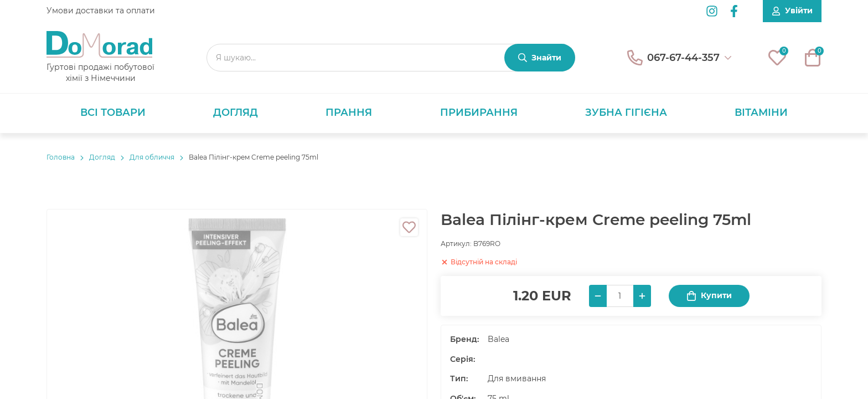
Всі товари (113, 112)
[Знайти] (540, 58)
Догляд (236, 112)
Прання (349, 112)
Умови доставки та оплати (101, 11)
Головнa (61, 157)
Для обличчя (152, 157)
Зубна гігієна (626, 112)
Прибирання (479, 112)
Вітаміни (761, 112)
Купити (709, 296)
